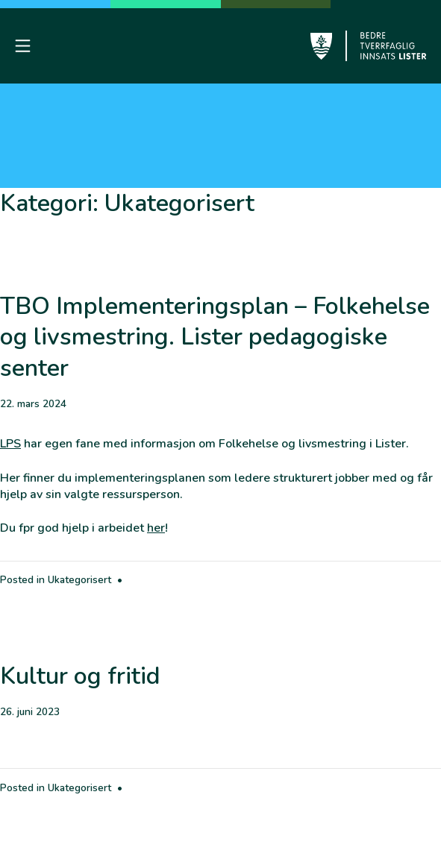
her (156, 528)
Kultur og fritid (80, 676)
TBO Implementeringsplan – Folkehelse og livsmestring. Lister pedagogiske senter (215, 337)
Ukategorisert (79, 580)
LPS (10, 444)
